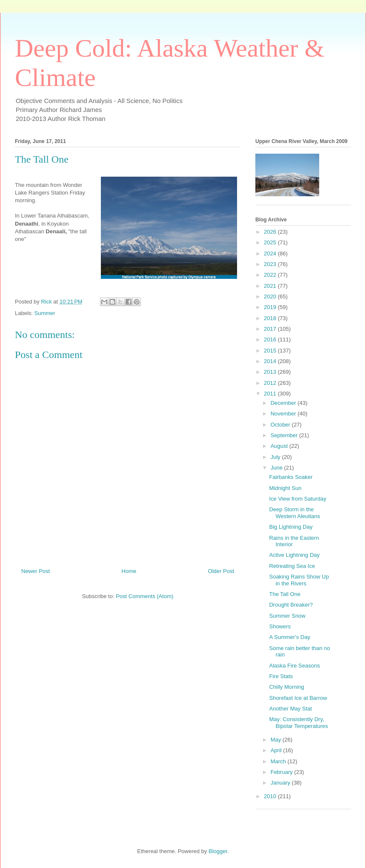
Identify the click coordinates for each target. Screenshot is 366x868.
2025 (271, 242)
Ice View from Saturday (297, 499)
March (279, 761)
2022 (271, 275)
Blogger (218, 851)
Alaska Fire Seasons (294, 666)
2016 (271, 339)
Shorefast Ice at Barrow (298, 698)
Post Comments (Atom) (144, 596)
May (277, 740)
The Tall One (285, 594)
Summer (45, 313)
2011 (271, 394)
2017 (271, 329)
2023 (271, 264)
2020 (271, 296)
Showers (280, 626)
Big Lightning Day (291, 527)
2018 (271, 318)
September (285, 435)
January (281, 783)
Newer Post (36, 571)
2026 (271, 232)
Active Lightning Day (294, 555)
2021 (271, 286)
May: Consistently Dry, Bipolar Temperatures (298, 723)
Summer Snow (287, 616)
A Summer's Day (289, 637)
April (277, 750)
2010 (271, 796)
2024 (271, 254)
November (284, 414)
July (276, 457)
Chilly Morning (286, 687)
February (283, 772)
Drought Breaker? (291, 605)
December (284, 403)
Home (129, 571)
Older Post (221, 571)
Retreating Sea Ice (292, 566)
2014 (271, 361)
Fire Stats (281, 676)
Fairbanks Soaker (291, 477)
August (280, 446)
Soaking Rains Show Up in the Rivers (299, 580)
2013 (271, 372)
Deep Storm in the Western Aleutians (295, 513)
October (281, 425)
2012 (271, 383)
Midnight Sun (285, 488)
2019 (271, 307)
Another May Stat (290, 709)
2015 (271, 351)
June (277, 468)
